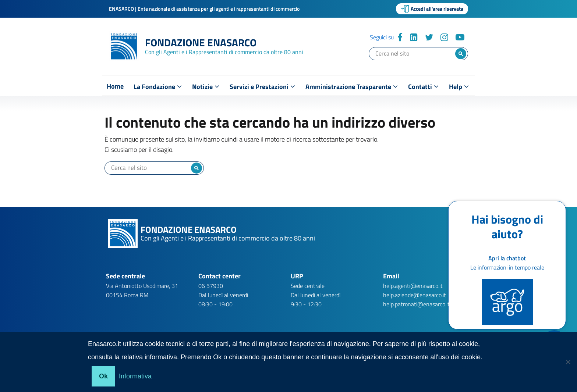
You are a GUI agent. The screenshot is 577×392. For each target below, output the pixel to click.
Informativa (135, 376)
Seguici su (382, 37)
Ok (103, 376)
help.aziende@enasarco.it (415, 295)
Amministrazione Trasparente (352, 87)
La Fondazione (158, 87)
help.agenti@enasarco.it (413, 286)
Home (115, 86)
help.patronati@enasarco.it (416, 304)
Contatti (423, 87)
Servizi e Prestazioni (262, 87)
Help (459, 87)
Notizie (206, 87)
